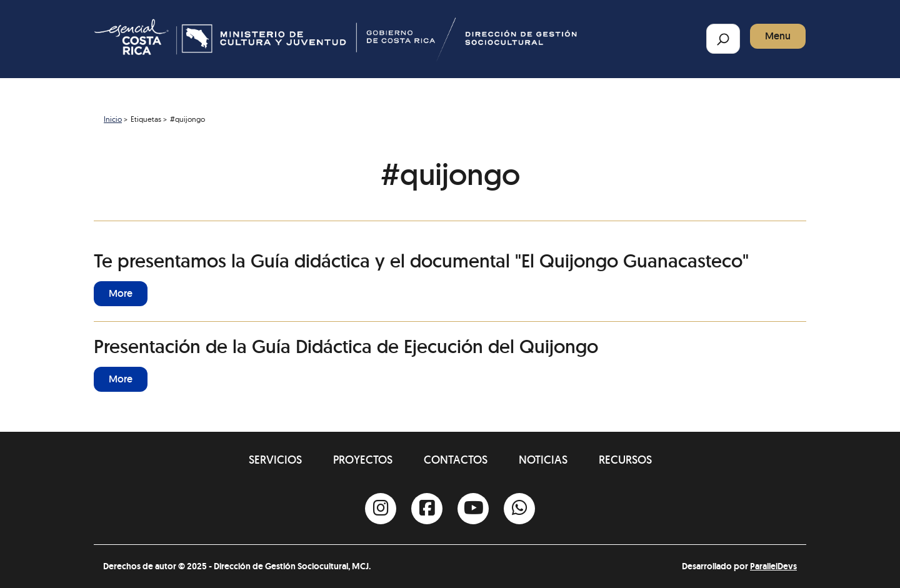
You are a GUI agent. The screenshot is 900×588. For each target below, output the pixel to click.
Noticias (543, 460)
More (121, 293)
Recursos (625, 460)
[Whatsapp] (519, 509)
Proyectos (363, 460)
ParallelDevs (773, 566)
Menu (778, 36)
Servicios (275, 460)
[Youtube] (473, 509)
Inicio (113, 119)
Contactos (456, 460)
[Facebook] (427, 509)
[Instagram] (381, 509)
